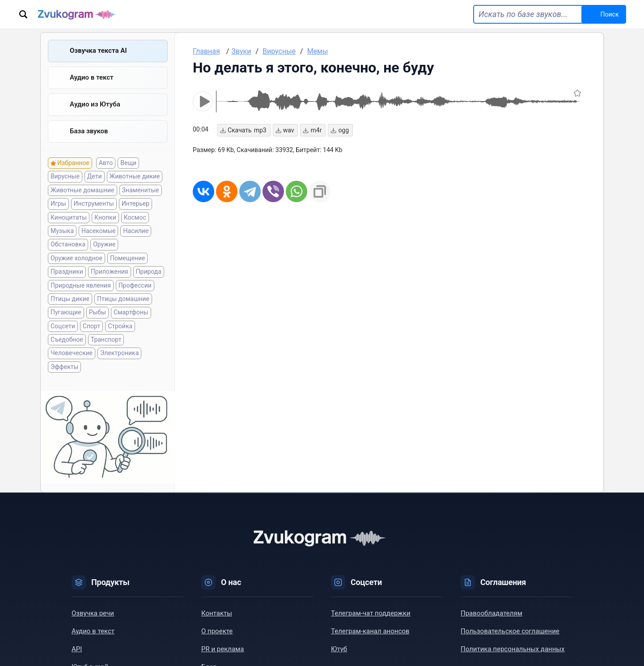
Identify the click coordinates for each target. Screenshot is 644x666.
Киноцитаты (69, 217)
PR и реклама (222, 649)
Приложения (110, 271)
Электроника (119, 353)
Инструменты (94, 204)
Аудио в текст (92, 77)
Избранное (73, 163)
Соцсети (63, 326)
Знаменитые (141, 190)
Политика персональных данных (513, 649)
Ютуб (339, 649)
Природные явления (81, 285)
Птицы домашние (123, 299)
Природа (149, 271)
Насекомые (98, 231)
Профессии (135, 285)
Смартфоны (131, 312)
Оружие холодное (76, 258)
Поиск (610, 14)
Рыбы (97, 312)
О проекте (217, 631)
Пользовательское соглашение (510, 631)
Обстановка (68, 244)
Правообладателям (491, 613)
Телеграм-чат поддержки (371, 613)
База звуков (89, 131)
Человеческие (72, 353)
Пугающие (66, 312)
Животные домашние (83, 190)
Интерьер (136, 204)
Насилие (136, 231)
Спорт (91, 326)
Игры (58, 204)
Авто (106, 163)
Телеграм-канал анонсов (370, 631)
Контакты (217, 613)
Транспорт (106, 339)
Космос (135, 217)
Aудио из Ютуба (95, 104)
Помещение (127, 258)
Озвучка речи (93, 613)
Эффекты (64, 367)
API (77, 649)
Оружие (104, 244)
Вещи (128, 163)
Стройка (120, 326)
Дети (95, 176)
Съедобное (67, 339)
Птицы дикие (70, 299)
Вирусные (65, 176)
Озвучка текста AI (98, 51)
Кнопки (105, 217)
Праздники (67, 271)
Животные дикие (135, 176)
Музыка (62, 231)
